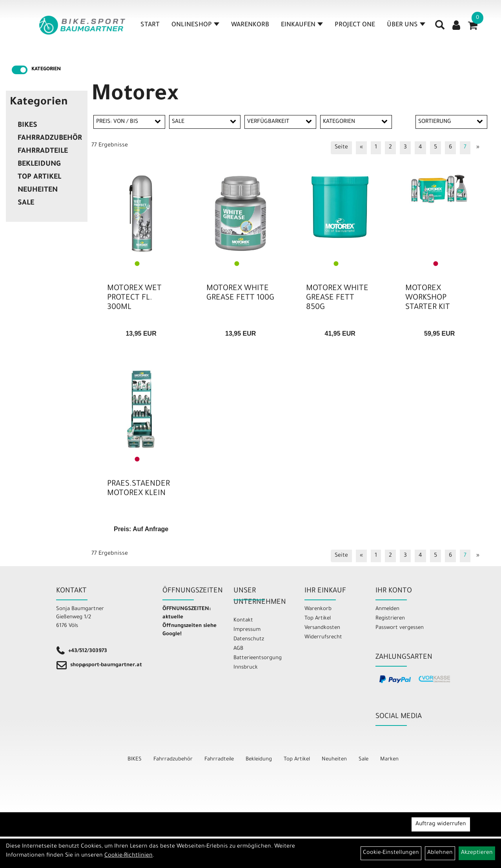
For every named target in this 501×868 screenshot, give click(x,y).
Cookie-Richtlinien (128, 856)
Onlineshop (195, 25)
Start (150, 25)
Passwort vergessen (400, 628)
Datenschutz (249, 639)
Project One (355, 25)
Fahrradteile (43, 152)
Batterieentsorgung (258, 658)
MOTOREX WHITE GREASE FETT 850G (337, 298)
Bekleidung (39, 164)
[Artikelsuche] (440, 28)
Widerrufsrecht (323, 637)
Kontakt (243, 620)
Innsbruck (246, 668)
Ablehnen (440, 853)
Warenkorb (250, 25)
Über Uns (406, 25)
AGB (238, 649)
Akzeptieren (477, 853)
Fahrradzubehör (50, 139)
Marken (389, 759)
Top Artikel (39, 177)
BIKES (27, 126)
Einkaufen (302, 25)
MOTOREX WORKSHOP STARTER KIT (428, 298)
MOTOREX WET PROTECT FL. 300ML (134, 298)
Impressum (247, 630)
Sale (26, 203)
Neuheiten (38, 190)
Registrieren (390, 619)
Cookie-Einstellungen (391, 853)
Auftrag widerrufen (441, 824)
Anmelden (387, 609)
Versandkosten (322, 628)
